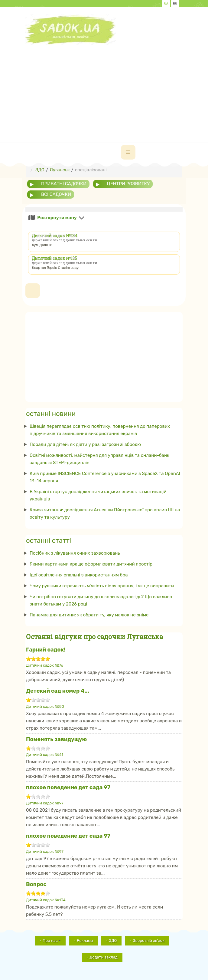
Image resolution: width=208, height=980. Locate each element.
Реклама (85, 940)
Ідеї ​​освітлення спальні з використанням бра (79, 575)
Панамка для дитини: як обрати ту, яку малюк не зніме (89, 615)
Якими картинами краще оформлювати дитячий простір (91, 564)
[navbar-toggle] (128, 152)
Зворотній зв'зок (149, 940)
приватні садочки (64, 184)
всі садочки (56, 194)
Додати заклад (104, 957)
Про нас (52, 940)
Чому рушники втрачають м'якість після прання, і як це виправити (102, 586)
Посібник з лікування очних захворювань (75, 553)
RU (175, 4)
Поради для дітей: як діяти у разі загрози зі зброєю (85, 444)
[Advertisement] (117, 87)
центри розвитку (128, 184)
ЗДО (113, 940)
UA (166, 4)
